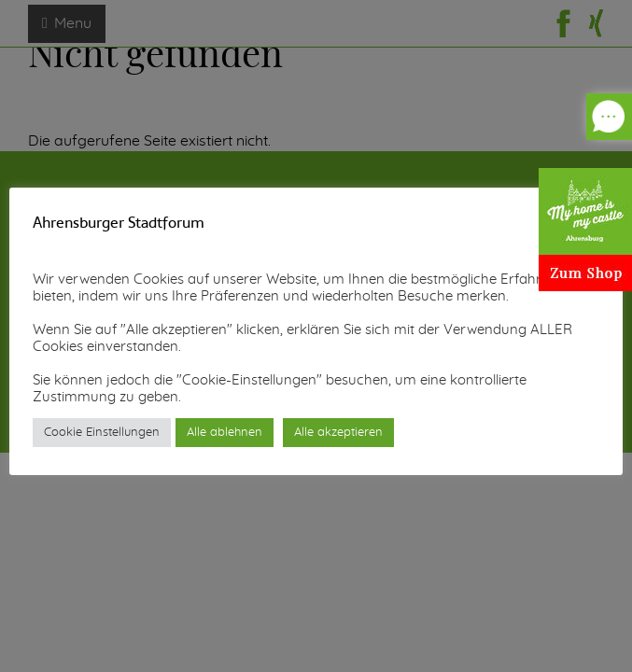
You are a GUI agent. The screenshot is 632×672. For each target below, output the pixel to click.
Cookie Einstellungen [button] (102, 433)
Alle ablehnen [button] (225, 433)
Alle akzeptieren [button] (338, 433)
